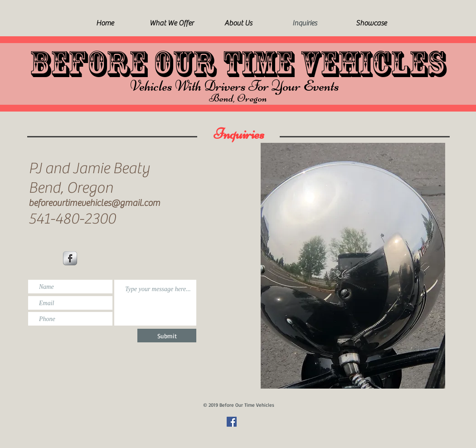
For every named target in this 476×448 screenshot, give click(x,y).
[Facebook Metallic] (70, 258)
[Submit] (167, 336)
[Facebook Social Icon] (232, 422)
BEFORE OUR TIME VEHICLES (238, 64)
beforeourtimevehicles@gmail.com (94, 203)
